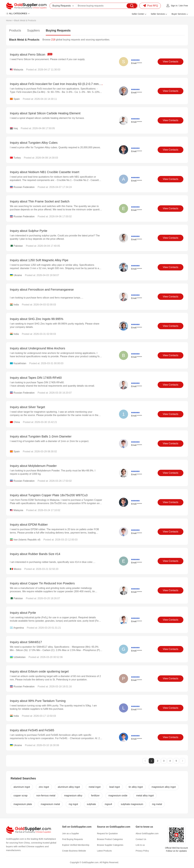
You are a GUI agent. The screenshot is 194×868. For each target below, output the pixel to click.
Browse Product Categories (110, 839)
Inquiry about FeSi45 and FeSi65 (32, 730)
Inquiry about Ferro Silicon (31, 55)
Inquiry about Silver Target (27, 407)
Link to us (140, 845)
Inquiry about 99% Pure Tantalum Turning (38, 701)
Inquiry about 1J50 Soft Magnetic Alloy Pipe (39, 260)
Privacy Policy (142, 851)
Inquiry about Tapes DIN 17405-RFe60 (36, 378)
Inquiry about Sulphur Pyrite (29, 231)
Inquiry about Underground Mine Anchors (38, 348)
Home (9, 20)
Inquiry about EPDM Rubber (29, 525)
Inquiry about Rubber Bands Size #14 (35, 554)
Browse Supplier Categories (110, 845)
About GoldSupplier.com (147, 833)
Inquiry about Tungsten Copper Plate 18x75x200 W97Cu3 (49, 495)
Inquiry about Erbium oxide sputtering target (39, 671)
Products (15, 30)
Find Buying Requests (73, 839)
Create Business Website (74, 851)
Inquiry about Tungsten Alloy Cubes (34, 143)
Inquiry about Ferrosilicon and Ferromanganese (42, 290)
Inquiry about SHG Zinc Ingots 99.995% (37, 319)
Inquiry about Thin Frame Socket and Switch (40, 201)
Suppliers (33, 30)
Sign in (174, 6)
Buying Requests (58, 30)
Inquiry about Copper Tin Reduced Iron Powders (42, 583)
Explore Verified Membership (76, 845)
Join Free (184, 6)
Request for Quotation (107, 833)
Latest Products (104, 851)
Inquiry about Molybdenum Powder (33, 466)
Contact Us (141, 839)
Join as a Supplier (71, 833)
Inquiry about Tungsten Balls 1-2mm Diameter (41, 436)
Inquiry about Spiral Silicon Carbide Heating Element (45, 113)
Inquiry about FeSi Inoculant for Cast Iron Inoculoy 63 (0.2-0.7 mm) (58, 84)
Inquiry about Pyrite (23, 613)
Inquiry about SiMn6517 (26, 642)
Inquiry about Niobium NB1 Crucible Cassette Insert (45, 172)
